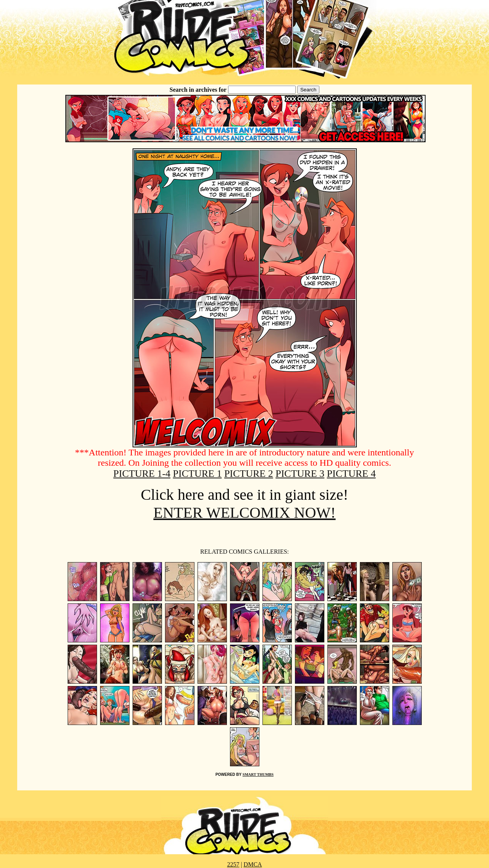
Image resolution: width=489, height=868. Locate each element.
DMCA (253, 864)
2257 (233, 864)
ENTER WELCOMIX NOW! (245, 513)
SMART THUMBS (258, 775)
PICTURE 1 (198, 474)
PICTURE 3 (300, 474)
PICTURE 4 (351, 474)
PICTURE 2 (249, 474)
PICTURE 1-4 (142, 474)
